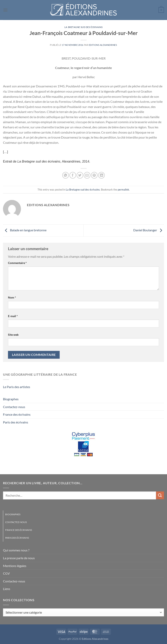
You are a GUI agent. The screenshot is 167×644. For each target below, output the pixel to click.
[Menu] (5, 10)
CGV (6, 573)
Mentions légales (15, 566)
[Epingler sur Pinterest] (94, 175)
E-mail (13, 316)
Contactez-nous (14, 407)
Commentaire (17, 263)
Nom (12, 297)
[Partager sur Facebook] (73, 175)
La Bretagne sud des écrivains (83, 27)
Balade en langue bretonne (25, 230)
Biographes (11, 399)
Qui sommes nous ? (16, 550)
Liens (7, 589)
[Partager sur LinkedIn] (101, 175)
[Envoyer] (160, 495)
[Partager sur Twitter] (80, 175)
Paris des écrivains (16, 422)
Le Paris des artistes (17, 387)
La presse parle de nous (19, 558)
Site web (13, 335)
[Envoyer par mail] (87, 175)
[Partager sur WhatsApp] (66, 175)
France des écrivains (17, 414)
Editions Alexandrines (103, 45)
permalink (123, 190)
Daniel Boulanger (149, 230)
